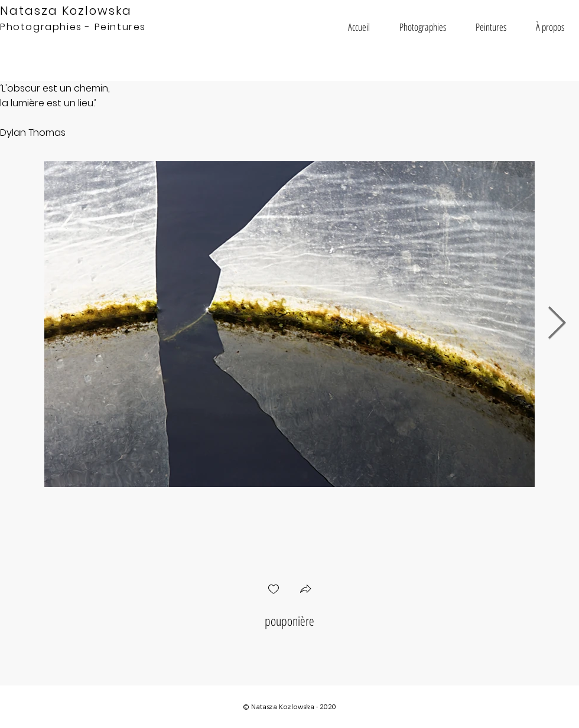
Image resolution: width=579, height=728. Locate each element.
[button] (423, 27)
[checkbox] (274, 590)
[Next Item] (557, 324)
